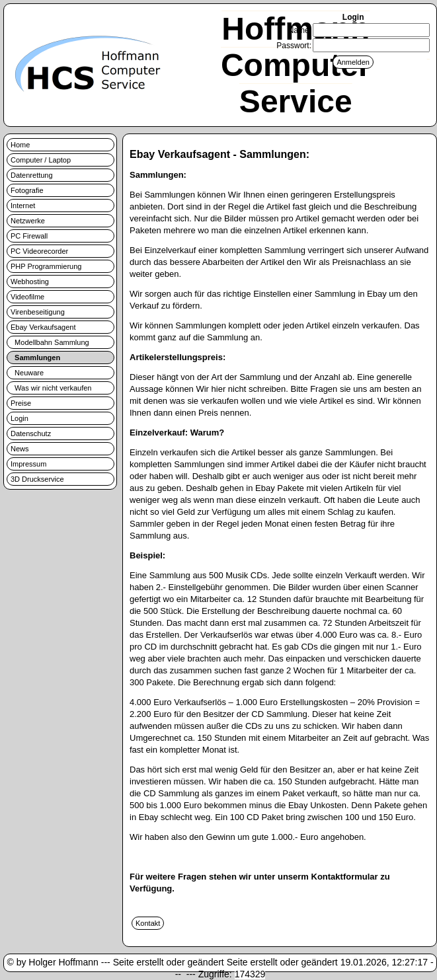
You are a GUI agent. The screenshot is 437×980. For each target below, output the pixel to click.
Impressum (28, 464)
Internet (23, 206)
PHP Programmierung (46, 266)
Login (20, 418)
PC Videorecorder (39, 251)
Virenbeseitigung (38, 312)
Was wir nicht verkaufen (51, 388)
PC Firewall (29, 236)
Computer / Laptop (41, 160)
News (20, 449)
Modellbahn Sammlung (50, 342)
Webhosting (30, 282)
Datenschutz (31, 433)
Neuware (27, 373)
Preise (21, 403)
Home (20, 145)
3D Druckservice (37, 479)
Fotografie (27, 190)
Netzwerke (28, 221)
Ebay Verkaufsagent (43, 327)
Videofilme (27, 297)
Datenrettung (32, 175)
